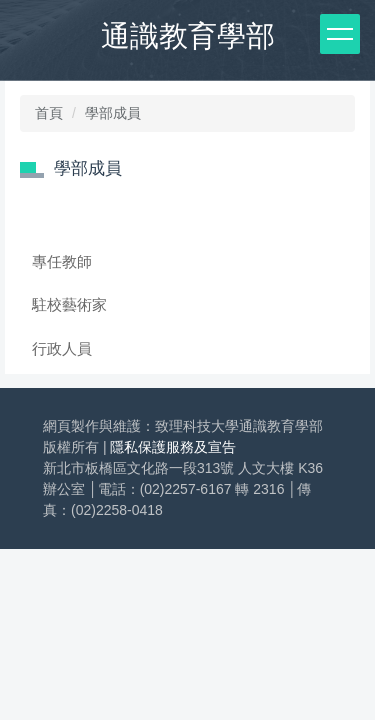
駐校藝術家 (69, 304)
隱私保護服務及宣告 (173, 447)
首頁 (49, 113)
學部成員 (113, 113)
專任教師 (62, 261)
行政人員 (62, 348)
